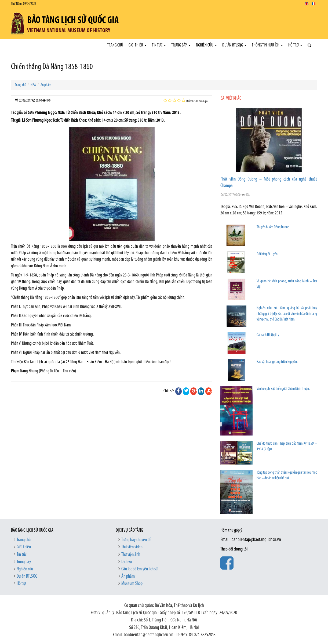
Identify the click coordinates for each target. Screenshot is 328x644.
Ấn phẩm (46, 85)
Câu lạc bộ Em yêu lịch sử (139, 569)
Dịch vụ (127, 562)
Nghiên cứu (206, 45)
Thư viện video (132, 547)
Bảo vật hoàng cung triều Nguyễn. (277, 362)
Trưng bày (181, 45)
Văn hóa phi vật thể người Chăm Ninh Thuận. (283, 389)
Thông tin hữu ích (267, 45)
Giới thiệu (138, 45)
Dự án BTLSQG (234, 45)
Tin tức (159, 45)
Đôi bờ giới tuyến (267, 254)
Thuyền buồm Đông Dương (273, 227)
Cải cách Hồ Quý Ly (268, 335)
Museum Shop (132, 584)
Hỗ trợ (295, 45)
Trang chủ (115, 45)
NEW (33, 85)
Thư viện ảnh (131, 555)
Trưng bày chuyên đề (136, 540)
